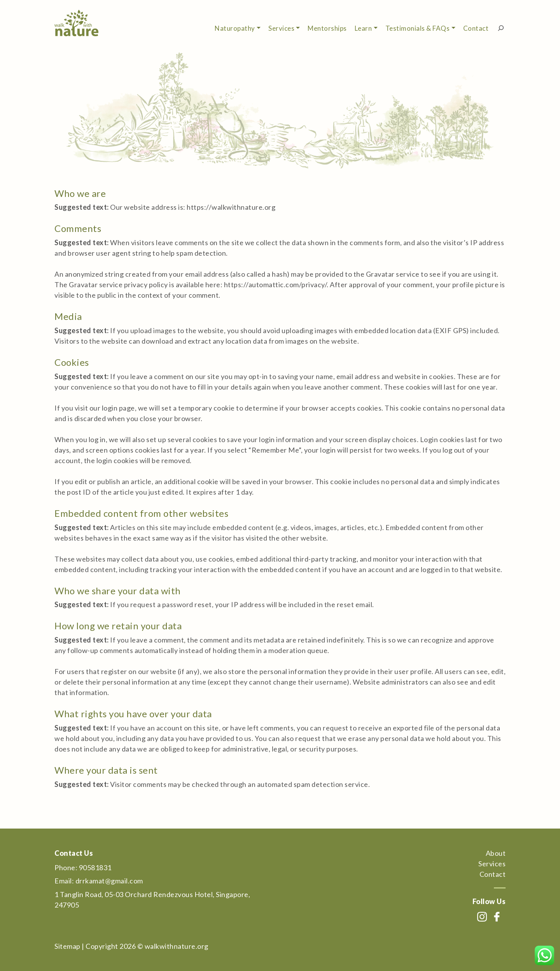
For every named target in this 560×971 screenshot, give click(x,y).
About (496, 853)
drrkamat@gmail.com (109, 881)
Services (281, 28)
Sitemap (67, 946)
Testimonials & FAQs (418, 28)
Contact (476, 28)
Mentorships (327, 28)
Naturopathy (235, 28)
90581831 (95, 867)
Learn (363, 28)
